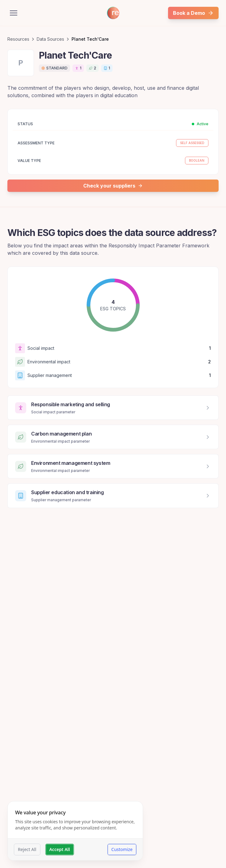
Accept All (60, 849)
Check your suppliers (113, 186)
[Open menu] (14, 13)
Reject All (27, 849)
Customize (122, 849)
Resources (18, 39)
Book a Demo (193, 13)
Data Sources (50, 39)
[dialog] (75, 831)
